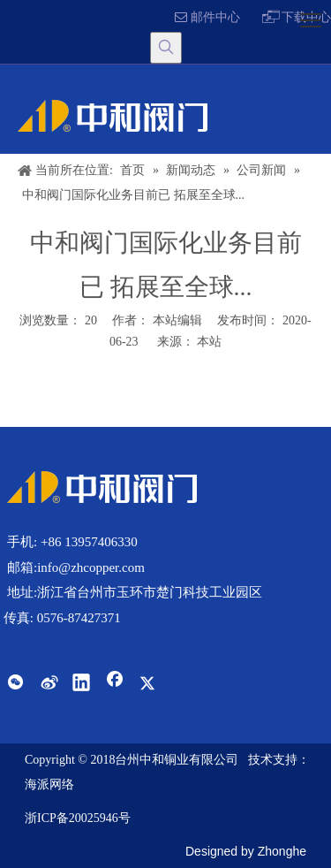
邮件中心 (207, 17)
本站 (209, 342)
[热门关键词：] (166, 48)
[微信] (15, 684)
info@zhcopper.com (91, 567)
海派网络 (49, 784)
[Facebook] (115, 684)
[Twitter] (147, 684)
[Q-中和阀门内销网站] (102, 487)
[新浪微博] (49, 684)
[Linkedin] (81, 684)
